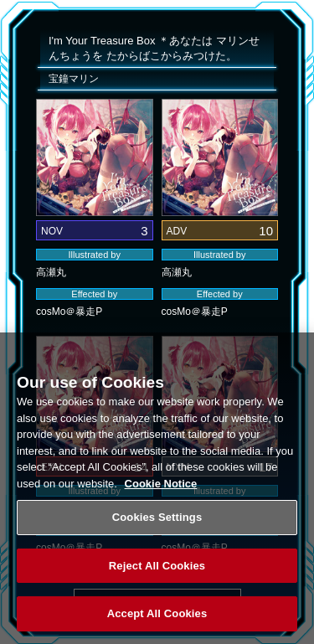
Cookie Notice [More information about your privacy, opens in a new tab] (161, 489)
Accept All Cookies (157, 619)
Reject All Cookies (157, 571)
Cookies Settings (157, 522)
